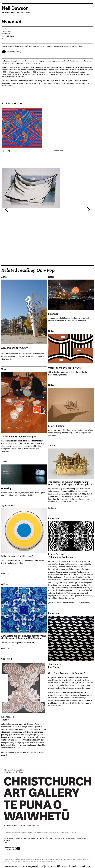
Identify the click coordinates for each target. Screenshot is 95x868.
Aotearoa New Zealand (12, 12)
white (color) (80, 46)
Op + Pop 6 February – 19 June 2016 (67, 673)
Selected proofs (56, 426)
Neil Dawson (15, 8)
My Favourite (8, 506)
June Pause (71, 666)
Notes (4, 277)
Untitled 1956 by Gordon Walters (65, 368)
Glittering (6, 488)
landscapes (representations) (17, 46)
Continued (5, 574)
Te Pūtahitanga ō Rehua (71, 556)
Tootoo (24, 718)
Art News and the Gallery (14, 348)
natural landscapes (44, 46)
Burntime (53, 314)
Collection (53, 518)
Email (6, 843)
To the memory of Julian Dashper (18, 436)
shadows (55, 46)
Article (52, 446)
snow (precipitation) (67, 46)
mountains (33, 46)
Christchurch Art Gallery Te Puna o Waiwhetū (19, 820)
